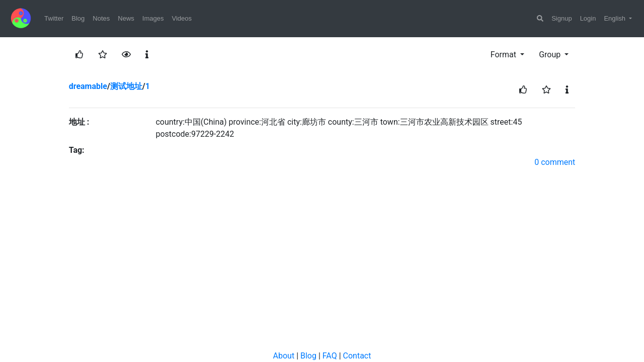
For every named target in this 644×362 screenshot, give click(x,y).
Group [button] (551, 55)
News (126, 18)
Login (588, 18)
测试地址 (126, 86)
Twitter (54, 18)
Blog (78, 18)
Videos (182, 18)
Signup (561, 18)
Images (153, 18)
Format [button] (504, 55)
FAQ (330, 356)
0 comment (555, 162)
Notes (101, 18)
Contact (357, 356)
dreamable (88, 86)
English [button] (615, 18)
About (284, 356)
